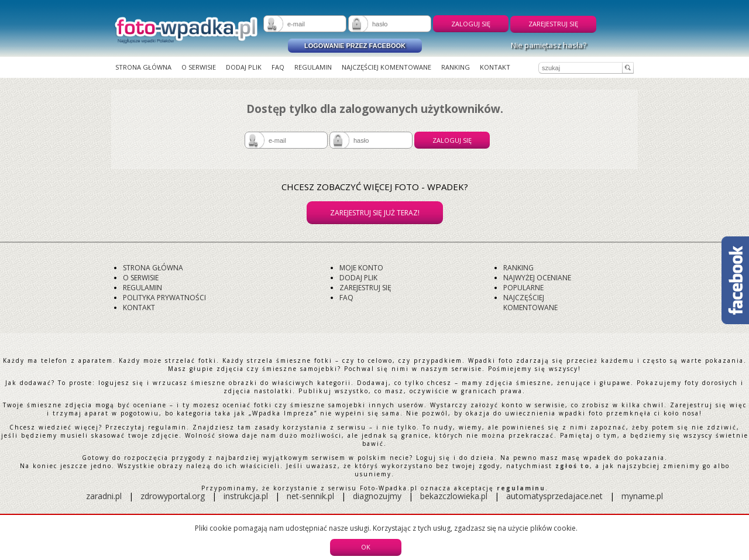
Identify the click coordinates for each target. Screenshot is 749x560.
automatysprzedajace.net (554, 496)
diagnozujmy (378, 496)
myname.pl (642, 496)
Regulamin (313, 67)
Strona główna (143, 67)
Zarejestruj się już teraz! (375, 213)
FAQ (278, 67)
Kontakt (495, 67)
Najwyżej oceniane (537, 278)
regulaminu (521, 488)
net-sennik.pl (310, 496)
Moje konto (361, 268)
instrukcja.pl (246, 496)
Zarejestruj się (553, 24)
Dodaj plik (244, 67)
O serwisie (199, 67)
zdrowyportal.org (173, 496)
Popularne (523, 288)
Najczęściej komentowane (386, 67)
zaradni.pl (104, 496)
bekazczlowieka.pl (454, 496)
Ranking (456, 67)
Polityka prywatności (164, 298)
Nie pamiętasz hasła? (549, 45)
